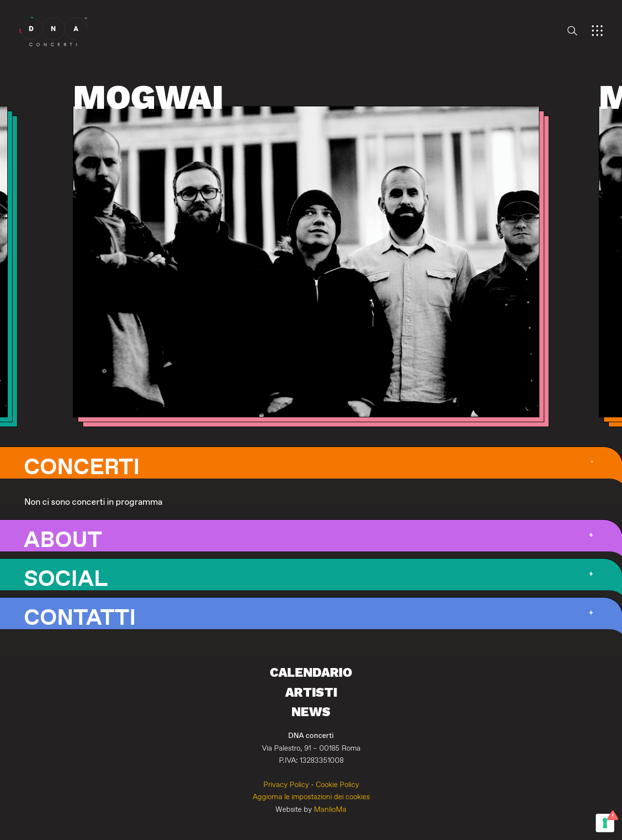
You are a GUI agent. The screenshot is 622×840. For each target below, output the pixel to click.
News (311, 711)
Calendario (311, 672)
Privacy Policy (286, 785)
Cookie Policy (337, 785)
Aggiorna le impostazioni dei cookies (311, 797)
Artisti (311, 692)
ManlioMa (330, 810)
